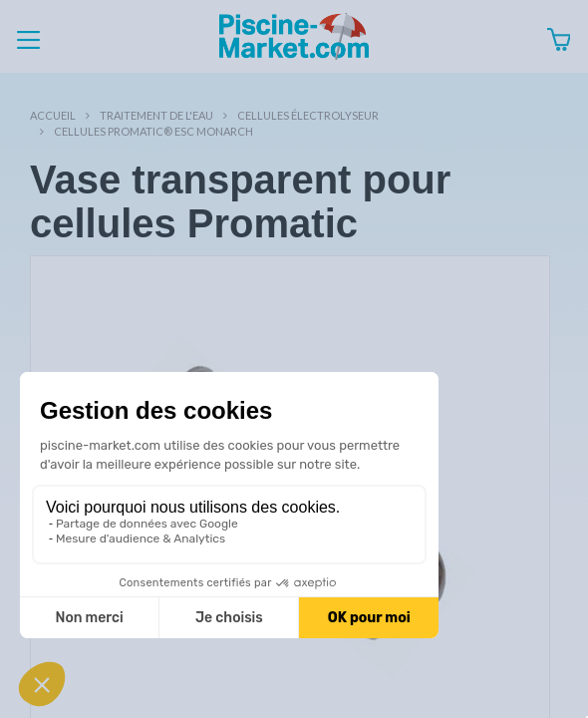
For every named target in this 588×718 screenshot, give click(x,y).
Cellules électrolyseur (308, 115)
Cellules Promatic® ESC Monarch (153, 131)
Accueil (53, 115)
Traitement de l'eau (156, 115)
